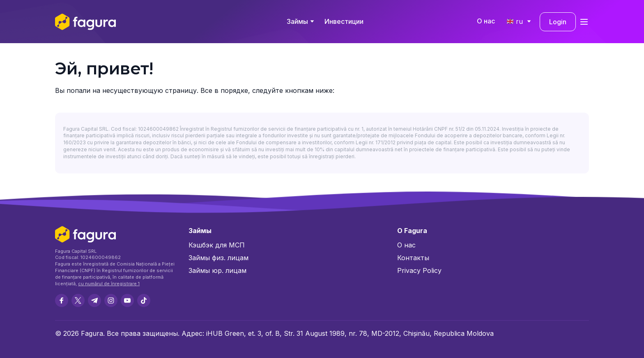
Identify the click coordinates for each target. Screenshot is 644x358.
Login (558, 22)
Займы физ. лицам (218, 258)
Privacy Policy (419, 270)
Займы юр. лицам (217, 270)
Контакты (413, 258)
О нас (486, 21)
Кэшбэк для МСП (217, 245)
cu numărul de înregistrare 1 (109, 284)
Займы (297, 21)
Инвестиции (344, 21)
